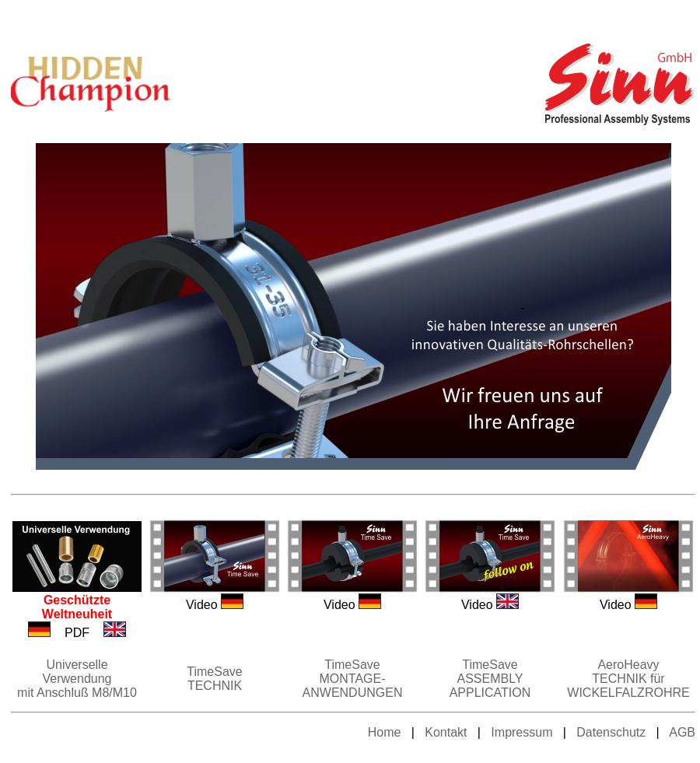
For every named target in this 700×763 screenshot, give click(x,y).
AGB (682, 732)
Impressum (521, 732)
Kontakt (444, 732)
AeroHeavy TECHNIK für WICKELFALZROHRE (628, 679)
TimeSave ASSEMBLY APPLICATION (490, 679)
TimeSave (352, 665)
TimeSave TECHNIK (214, 679)
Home (385, 732)
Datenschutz (611, 732)
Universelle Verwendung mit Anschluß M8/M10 (77, 679)
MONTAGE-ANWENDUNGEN (353, 686)
